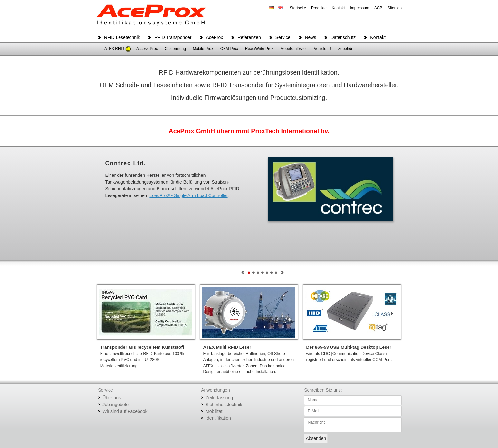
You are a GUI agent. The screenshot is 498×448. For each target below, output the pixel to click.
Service (283, 37)
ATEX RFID (114, 49)
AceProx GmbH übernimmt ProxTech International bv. (249, 131)
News (310, 37)
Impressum (360, 8)
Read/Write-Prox (259, 49)
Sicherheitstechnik (224, 405)
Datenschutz (343, 37)
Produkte (319, 8)
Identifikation (218, 418)
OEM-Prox (229, 49)
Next (282, 272)
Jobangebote (115, 405)
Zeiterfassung (219, 398)
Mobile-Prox (203, 49)
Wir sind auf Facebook (125, 411)
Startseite (298, 8)
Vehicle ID (323, 49)
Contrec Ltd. (126, 163)
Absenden (316, 438)
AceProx (214, 37)
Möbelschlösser (294, 49)
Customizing (175, 49)
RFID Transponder (173, 37)
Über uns (112, 398)
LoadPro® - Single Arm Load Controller (188, 195)
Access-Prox (147, 49)
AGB (378, 8)
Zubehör (345, 49)
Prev (243, 272)
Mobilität (214, 411)
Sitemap (395, 8)
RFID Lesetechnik (122, 37)
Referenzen (249, 37)
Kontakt (338, 8)
